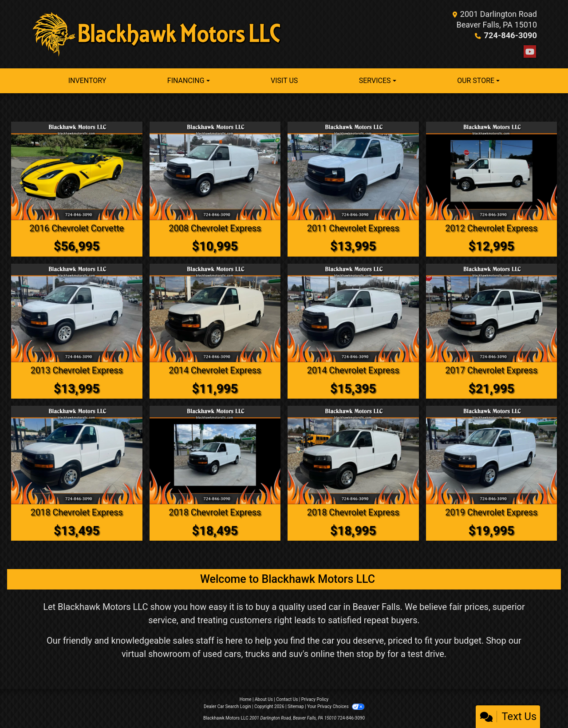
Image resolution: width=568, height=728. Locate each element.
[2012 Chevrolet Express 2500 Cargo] (492, 171)
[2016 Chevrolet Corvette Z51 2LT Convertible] (77, 171)
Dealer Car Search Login (227, 706)
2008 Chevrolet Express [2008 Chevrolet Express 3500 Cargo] (215, 228)
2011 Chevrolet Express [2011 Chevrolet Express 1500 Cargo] (353, 228)
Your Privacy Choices (336, 706)
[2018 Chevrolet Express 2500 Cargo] (77, 454)
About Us (264, 698)
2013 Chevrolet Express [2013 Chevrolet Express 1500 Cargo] (77, 370)
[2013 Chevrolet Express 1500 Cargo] (77, 313)
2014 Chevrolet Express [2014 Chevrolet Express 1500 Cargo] (353, 370)
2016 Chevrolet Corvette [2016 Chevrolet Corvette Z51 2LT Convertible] (77, 228)
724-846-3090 (511, 35)
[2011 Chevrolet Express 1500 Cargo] (353, 171)
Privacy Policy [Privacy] (315, 698)
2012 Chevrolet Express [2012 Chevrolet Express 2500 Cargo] (491, 228)
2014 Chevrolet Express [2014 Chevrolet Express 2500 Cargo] (215, 370)
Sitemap (296, 706)
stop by (371, 653)
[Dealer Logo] (158, 34)
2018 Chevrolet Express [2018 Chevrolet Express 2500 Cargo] (77, 511)
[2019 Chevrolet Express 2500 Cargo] (492, 454)
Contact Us (287, 698)
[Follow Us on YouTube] (530, 52)
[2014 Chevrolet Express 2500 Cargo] (215, 313)
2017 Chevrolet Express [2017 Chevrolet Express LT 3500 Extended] (491, 370)
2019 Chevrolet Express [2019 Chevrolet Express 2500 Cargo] (491, 511)
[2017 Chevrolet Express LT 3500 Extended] (492, 313)
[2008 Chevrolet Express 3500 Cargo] (215, 171)
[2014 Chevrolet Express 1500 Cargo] (353, 313)
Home (246, 698)
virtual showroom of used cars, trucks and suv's (215, 653)
